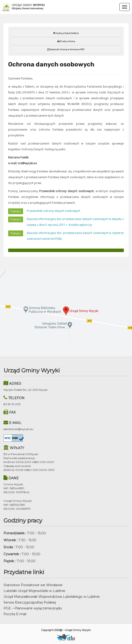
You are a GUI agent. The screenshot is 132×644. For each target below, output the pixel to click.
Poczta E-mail (15, 614)
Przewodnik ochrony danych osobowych (54, 211)
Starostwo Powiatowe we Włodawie (33, 585)
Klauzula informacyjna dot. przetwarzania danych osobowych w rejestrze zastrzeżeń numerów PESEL (75, 236)
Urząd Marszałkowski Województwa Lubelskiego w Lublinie (52, 597)
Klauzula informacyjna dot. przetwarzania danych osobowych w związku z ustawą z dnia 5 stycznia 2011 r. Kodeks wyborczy (75, 222)
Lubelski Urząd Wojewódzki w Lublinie (34, 591)
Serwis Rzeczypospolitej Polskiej (30, 602)
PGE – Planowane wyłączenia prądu (33, 608)
